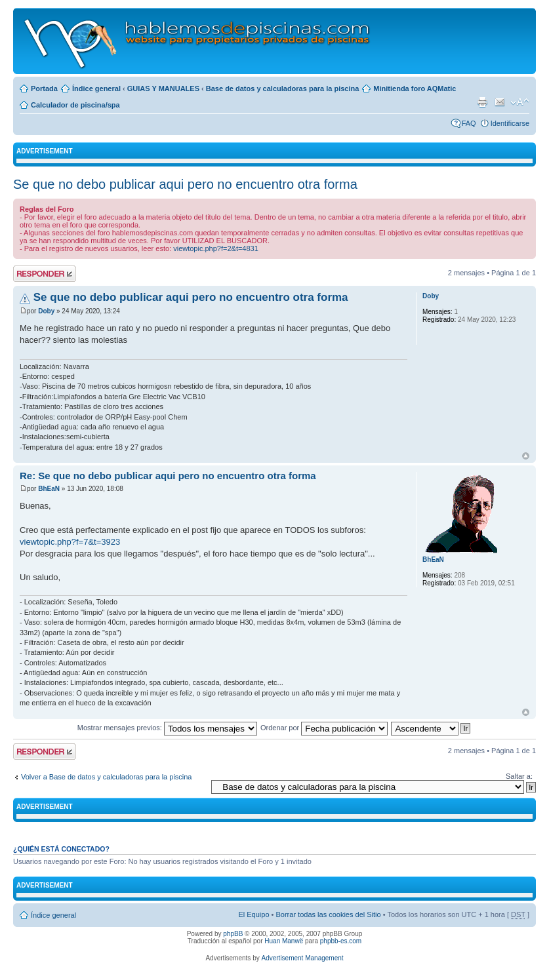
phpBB (233, 934)
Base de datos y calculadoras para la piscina (283, 88)
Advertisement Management (302, 958)
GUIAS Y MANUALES (163, 88)
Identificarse (510, 123)
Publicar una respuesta (45, 274)
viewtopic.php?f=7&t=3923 (70, 542)
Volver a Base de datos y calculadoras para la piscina (107, 777)
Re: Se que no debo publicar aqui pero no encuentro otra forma (168, 476)
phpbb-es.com (341, 941)
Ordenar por (324, 728)
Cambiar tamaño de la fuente (520, 102)
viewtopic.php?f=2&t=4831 (216, 248)
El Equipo (254, 914)
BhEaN (49, 489)
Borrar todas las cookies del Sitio (328, 914)
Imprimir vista (482, 102)
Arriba (526, 456)
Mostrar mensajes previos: (167, 728)
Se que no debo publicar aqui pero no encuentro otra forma (185, 184)
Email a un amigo (500, 102)
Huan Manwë (284, 941)
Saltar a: (519, 776)
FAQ (469, 123)
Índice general (96, 88)
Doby (46, 311)
